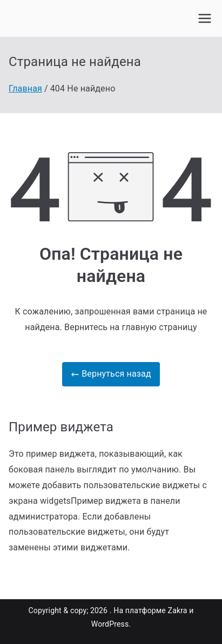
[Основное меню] (205, 18)
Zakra (178, 610)
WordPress (110, 624)
